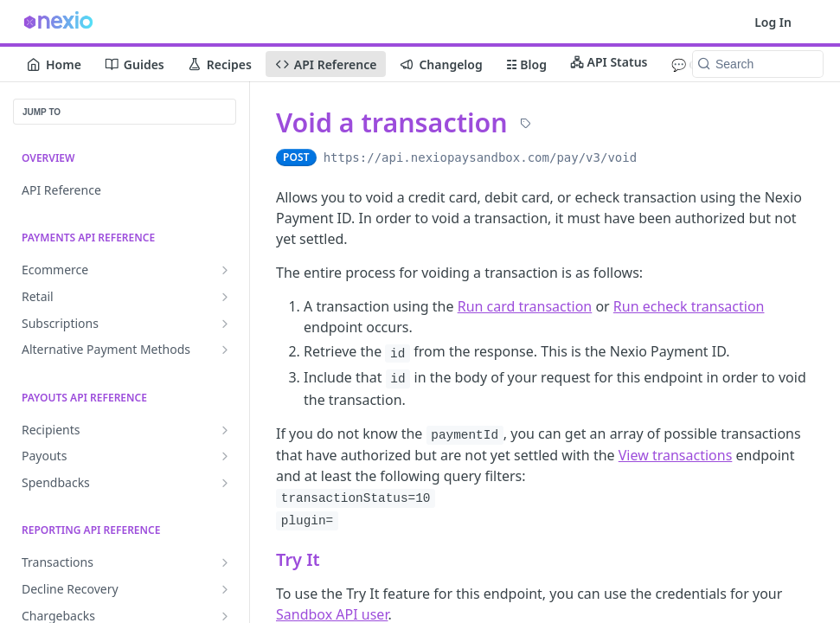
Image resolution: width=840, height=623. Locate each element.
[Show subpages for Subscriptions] (225, 324)
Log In (773, 22)
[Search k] (758, 64)
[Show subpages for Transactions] (225, 562)
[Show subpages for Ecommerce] (225, 270)
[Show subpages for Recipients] (225, 430)
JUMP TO (42, 112)
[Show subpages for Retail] (225, 297)
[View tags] (526, 124)
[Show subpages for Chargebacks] (225, 616)
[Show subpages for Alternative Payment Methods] (225, 350)
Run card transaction (525, 306)
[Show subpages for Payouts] (225, 456)
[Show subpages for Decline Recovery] (225, 589)
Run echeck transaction (689, 306)
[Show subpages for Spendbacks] (225, 483)
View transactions (676, 455)
